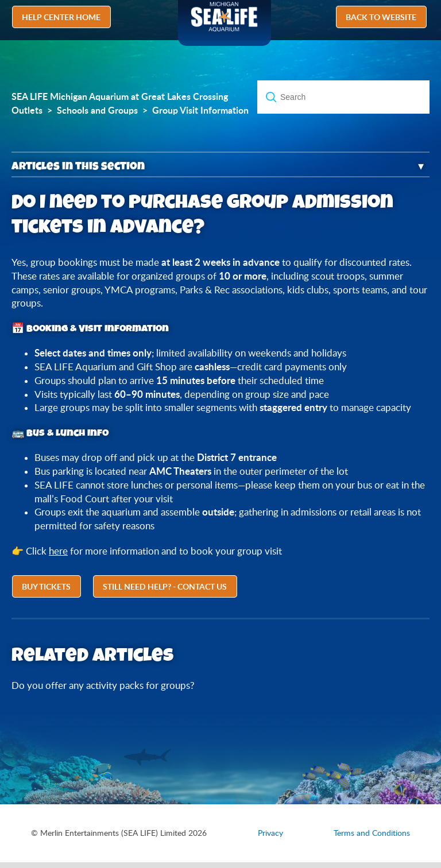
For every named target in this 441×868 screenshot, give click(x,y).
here (58, 551)
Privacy (270, 833)
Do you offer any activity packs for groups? (103, 685)
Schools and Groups (97, 110)
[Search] (343, 97)
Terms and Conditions (372, 833)
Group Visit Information (200, 110)
